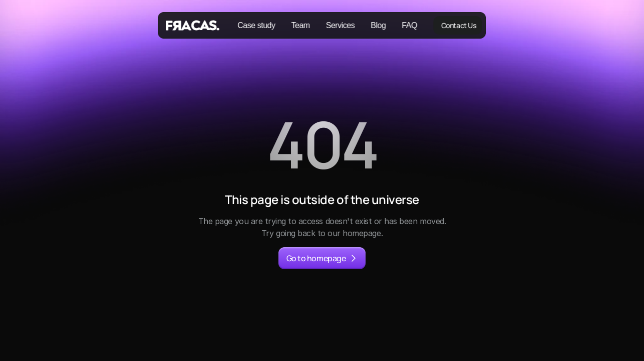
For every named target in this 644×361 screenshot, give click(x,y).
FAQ (409, 25)
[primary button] (322, 258)
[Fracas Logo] (194, 25)
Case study (256, 25)
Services (341, 25)
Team (301, 25)
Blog (378, 25)
